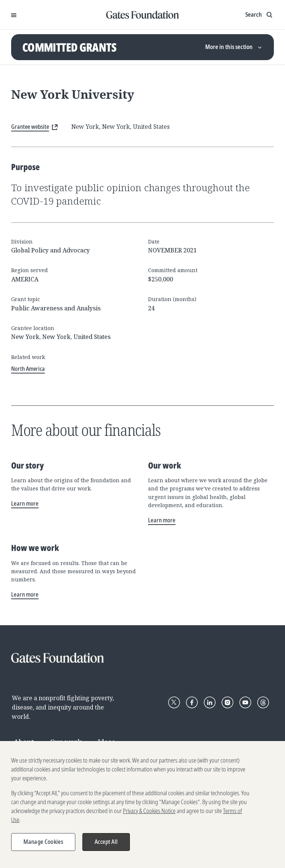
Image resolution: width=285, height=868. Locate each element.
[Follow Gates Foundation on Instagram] (227, 702)
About (24, 742)
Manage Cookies (43, 845)
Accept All (106, 845)
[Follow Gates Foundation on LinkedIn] (210, 702)
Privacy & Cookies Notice (149, 815)
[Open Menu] (14, 15)
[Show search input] (260, 15)
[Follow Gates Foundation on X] (174, 702)
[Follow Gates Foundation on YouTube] (245, 702)
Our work (66, 742)
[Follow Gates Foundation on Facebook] (192, 702)
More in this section (234, 47)
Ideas (107, 742)
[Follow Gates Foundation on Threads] (263, 702)
